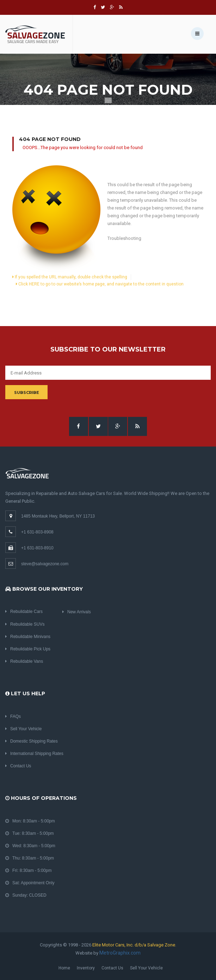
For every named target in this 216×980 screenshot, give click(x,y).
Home (64, 968)
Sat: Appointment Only (30, 883)
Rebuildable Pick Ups (28, 649)
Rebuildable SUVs (25, 624)
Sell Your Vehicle (23, 729)
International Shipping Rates (34, 754)
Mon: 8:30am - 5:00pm (30, 821)
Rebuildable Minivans (28, 637)
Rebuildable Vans (24, 661)
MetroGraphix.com (120, 953)
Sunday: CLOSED (26, 895)
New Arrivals (77, 612)
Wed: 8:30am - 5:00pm (30, 846)
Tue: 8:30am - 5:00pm (30, 833)
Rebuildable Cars (24, 612)
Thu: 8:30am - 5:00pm (30, 858)
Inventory (86, 968)
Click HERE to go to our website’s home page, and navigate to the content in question (100, 284)
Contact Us (18, 766)
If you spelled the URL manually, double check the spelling (70, 277)
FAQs (13, 716)
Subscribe (27, 392)
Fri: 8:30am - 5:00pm (28, 870)
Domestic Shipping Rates (32, 741)
